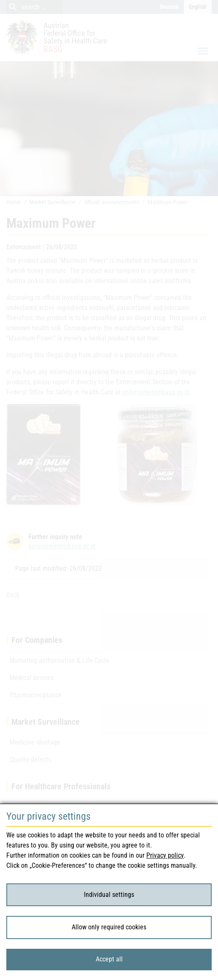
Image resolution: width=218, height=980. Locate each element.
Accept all (109, 959)
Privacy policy (165, 855)
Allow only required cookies (109, 927)
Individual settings (109, 895)
